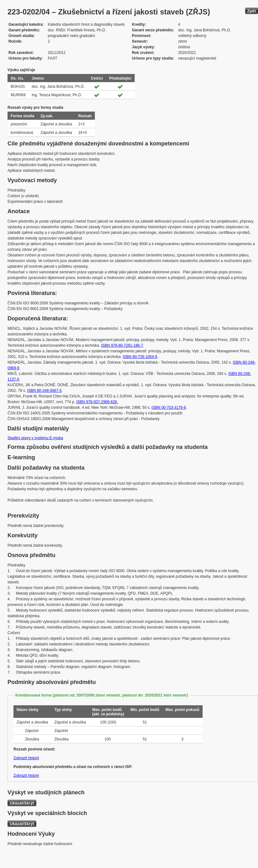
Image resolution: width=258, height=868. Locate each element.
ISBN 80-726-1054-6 (140, 357)
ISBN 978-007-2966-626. (97, 402)
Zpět (252, 11)
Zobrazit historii (26, 758)
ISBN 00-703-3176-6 (169, 408)
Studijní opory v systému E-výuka (35, 438)
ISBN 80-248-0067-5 (44, 391)
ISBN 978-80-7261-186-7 (122, 345)
